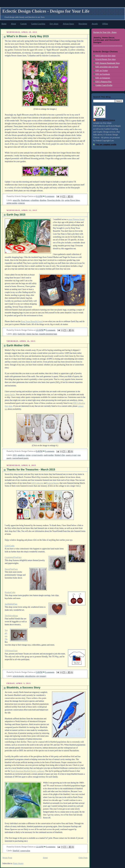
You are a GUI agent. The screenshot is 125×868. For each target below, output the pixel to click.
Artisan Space (68, 24)
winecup (21, 203)
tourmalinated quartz (21, 458)
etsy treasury (41, 676)
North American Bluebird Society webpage (27, 771)
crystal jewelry (37, 455)
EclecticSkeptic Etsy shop (106, 59)
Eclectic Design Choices (105, 120)
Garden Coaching (38, 24)
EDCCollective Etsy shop (105, 56)
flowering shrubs (54, 200)
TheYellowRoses (11, 616)
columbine (35, 200)
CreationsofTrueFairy (13, 557)
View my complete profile (106, 144)
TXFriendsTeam (11, 651)
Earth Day (22, 334)
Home (4, 24)
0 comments (50, 196)
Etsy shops (54, 24)
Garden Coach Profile (104, 85)
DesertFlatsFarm (11, 569)
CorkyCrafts (10, 546)
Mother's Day (60, 455)
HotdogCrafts (10, 592)
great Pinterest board (76, 219)
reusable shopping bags (48, 334)
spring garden (12, 203)
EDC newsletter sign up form (107, 67)
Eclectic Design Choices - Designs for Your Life (46, 11)
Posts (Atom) (18, 863)
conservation (25, 851)
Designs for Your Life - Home (105, 32)
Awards (95, 24)
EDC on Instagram (103, 78)
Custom (24, 24)
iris (63, 200)
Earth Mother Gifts (18, 345)
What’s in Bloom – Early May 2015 (28, 36)
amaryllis (16, 200)
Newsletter (83, 24)
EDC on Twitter (102, 71)
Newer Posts (7, 858)
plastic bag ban (32, 334)
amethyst (21, 455)
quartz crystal (71, 455)
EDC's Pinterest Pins (104, 82)
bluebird (16, 851)
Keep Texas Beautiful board (32, 321)
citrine (28, 455)
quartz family (10, 394)
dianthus (43, 200)
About (13, 24)
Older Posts (83, 858)
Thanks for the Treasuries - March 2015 (31, 469)
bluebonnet (25, 200)
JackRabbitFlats (11, 604)
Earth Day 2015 (16, 215)
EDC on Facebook (103, 74)
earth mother (49, 455)
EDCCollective (37, 483)
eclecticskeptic (18, 676)
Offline (105, 24)
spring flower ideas (72, 200)
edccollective (30, 676)
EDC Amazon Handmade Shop (108, 63)
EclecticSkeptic (53, 483)
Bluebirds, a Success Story (23, 687)
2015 (15, 334)
